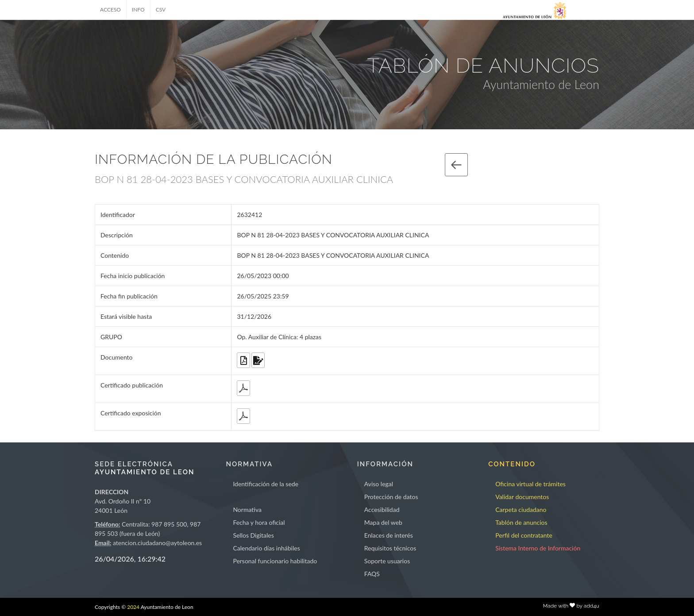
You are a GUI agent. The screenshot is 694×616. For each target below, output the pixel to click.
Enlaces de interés (389, 535)
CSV (161, 10)
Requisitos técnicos (390, 548)
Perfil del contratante (524, 535)
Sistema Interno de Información (538, 548)
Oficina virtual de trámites (530, 484)
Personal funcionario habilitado (275, 561)
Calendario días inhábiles (266, 548)
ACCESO (110, 10)
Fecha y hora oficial (259, 522)
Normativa (247, 509)
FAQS (372, 574)
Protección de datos (391, 497)
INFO (138, 10)
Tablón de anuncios (521, 522)
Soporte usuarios (387, 561)
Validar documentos (522, 497)
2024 (133, 607)
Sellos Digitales (253, 535)
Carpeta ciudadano (521, 509)
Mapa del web (383, 522)
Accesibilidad (382, 509)
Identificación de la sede (266, 484)
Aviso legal (379, 484)
